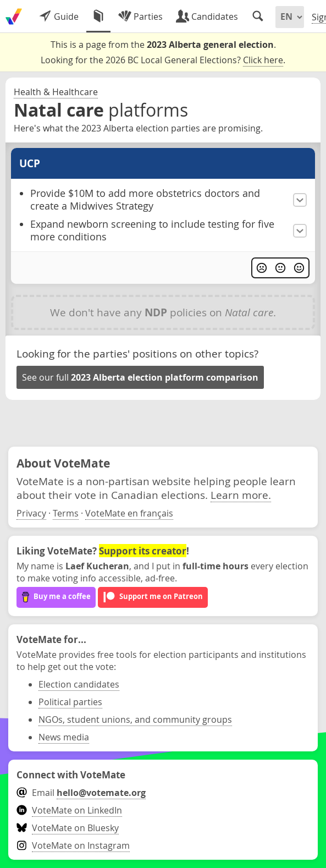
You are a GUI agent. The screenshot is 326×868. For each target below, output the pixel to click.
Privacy (31, 513)
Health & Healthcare (56, 92)
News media (64, 737)
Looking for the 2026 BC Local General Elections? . (163, 60)
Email (81, 793)
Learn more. (241, 495)
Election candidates (79, 684)
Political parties (70, 702)
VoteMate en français (129, 513)
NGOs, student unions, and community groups (135, 719)
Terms (66, 513)
